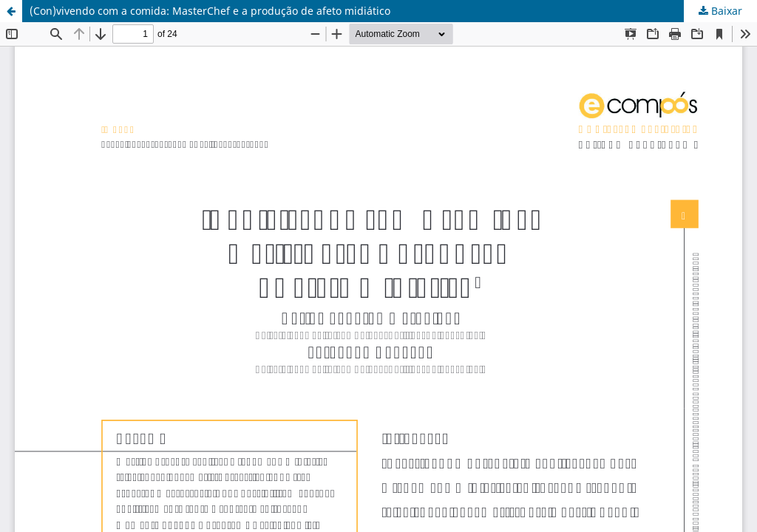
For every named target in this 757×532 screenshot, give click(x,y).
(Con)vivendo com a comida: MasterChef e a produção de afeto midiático (210, 11)
